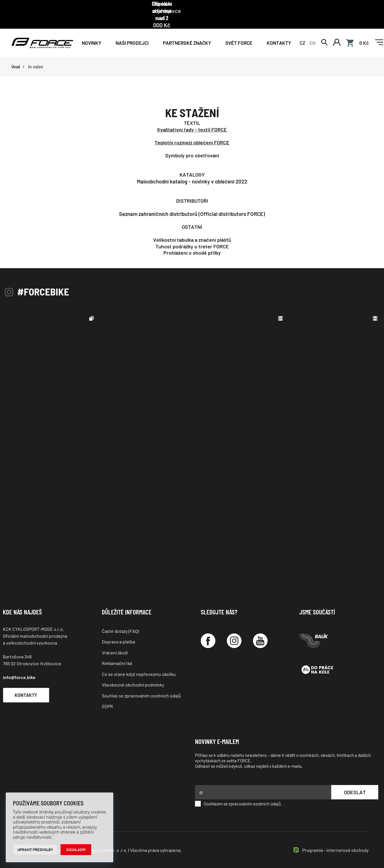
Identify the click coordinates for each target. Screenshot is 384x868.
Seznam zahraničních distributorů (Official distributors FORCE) (192, 201)
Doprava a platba (118, 629)
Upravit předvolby (35, 850)
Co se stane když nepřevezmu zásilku (139, 661)
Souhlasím (76, 850)
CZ (302, 29)
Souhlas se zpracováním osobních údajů (141, 682)
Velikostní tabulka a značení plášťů (192, 227)
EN (312, 29)
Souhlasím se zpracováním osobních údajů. (238, 791)
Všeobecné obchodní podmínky (133, 672)
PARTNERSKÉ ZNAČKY (187, 29)
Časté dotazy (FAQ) (120, 618)
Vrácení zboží (115, 639)
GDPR (107, 693)
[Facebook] (208, 628)
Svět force (239, 29)
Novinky (91, 29)
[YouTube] (260, 628)
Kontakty (279, 29)
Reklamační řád (117, 650)
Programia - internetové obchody (335, 837)
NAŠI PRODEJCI (132, 29)
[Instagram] (234, 628)
